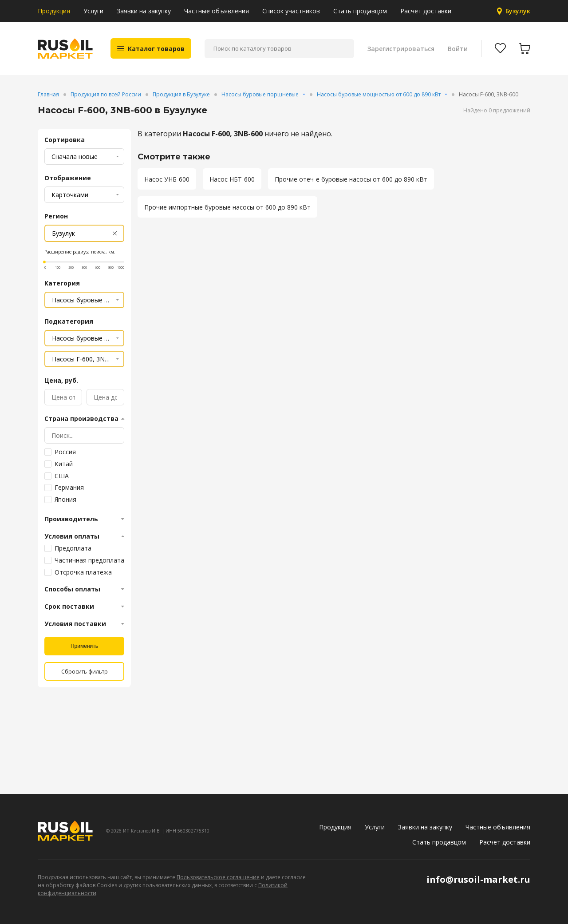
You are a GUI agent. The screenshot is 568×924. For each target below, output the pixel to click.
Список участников (291, 11)
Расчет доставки (426, 11)
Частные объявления (217, 11)
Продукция (54, 11)
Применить (84, 646)
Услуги (93, 11)
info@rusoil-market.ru (478, 879)
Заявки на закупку (144, 11)
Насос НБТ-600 (232, 179)
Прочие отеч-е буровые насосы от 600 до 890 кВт (351, 179)
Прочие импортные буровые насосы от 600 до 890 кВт (227, 207)
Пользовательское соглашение (218, 877)
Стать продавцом (360, 11)
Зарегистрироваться (401, 49)
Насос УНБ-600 (167, 179)
